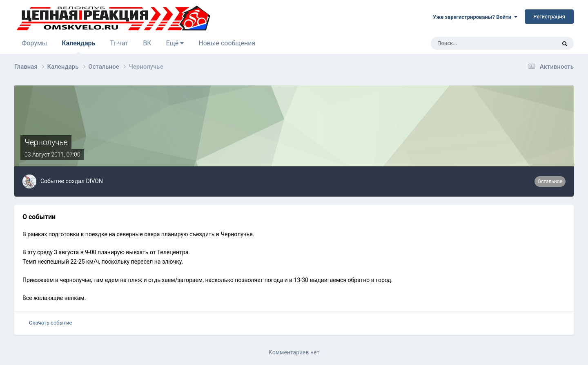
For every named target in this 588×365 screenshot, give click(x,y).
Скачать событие (50, 323)
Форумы (34, 43)
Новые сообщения (227, 43)
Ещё (175, 43)
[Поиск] (471, 43)
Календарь (78, 47)
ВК (147, 43)
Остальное (550, 181)
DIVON (94, 181)
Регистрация (549, 17)
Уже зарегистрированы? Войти (475, 17)
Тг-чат (119, 43)
